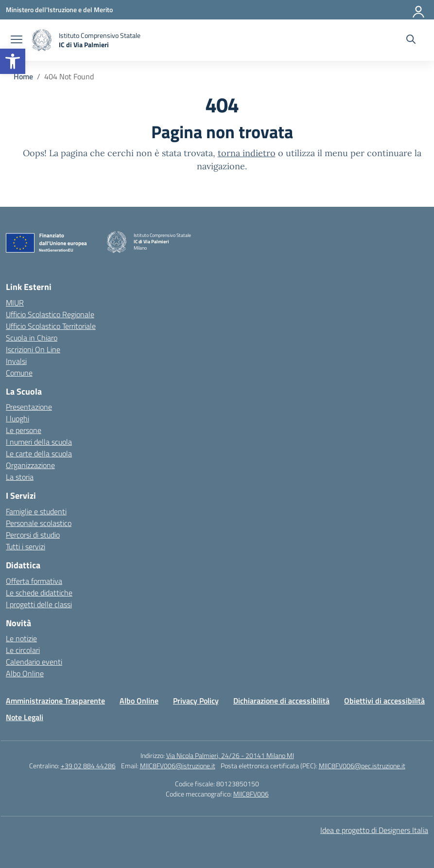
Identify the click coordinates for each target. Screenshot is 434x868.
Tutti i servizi (26, 546)
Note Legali (25, 717)
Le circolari (23, 650)
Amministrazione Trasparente (55, 701)
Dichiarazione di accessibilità (281, 701)
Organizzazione (30, 465)
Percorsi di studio (33, 535)
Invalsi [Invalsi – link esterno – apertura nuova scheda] (16, 361)
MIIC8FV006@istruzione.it (178, 766)
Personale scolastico (39, 523)
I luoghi (17, 418)
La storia (20, 477)
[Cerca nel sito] (411, 40)
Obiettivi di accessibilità (384, 701)
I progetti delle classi (39, 604)
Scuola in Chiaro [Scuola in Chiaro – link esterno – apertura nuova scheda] (32, 338)
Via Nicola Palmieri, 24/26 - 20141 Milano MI (230, 755)
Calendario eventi (34, 662)
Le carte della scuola (39, 453)
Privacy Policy (196, 701)
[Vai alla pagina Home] (23, 76)
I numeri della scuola (39, 442)
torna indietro (247, 153)
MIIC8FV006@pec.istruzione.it (362, 766)
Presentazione (29, 407)
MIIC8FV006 (251, 794)
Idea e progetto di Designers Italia (374, 830)
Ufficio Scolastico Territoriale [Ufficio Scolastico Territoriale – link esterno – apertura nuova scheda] (51, 326)
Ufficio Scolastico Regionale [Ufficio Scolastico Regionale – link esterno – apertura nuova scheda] (50, 314)
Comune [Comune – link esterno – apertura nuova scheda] (19, 373)
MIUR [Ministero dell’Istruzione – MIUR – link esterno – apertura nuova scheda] (15, 303)
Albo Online (25, 673)
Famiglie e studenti (36, 511)
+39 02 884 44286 (88, 766)
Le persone (24, 430)
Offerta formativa (34, 581)
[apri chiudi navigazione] (17, 40)
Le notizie (21, 638)
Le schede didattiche (39, 593)
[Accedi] (419, 10)
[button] (13, 61)
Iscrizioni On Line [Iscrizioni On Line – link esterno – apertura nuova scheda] (33, 349)
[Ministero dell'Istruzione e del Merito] (59, 9)
